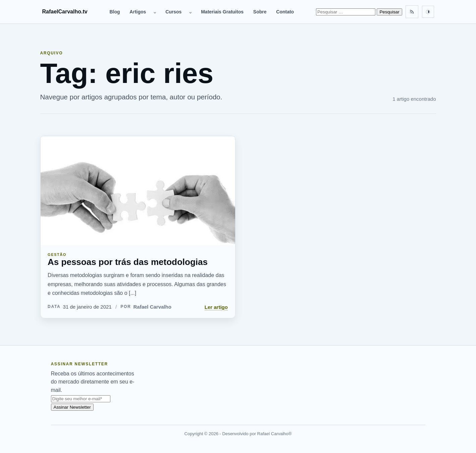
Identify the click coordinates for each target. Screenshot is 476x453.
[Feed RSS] (412, 12)
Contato (285, 12)
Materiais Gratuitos (222, 12)
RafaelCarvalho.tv (65, 12)
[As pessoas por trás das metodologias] (138, 190)
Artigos (138, 12)
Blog (115, 12)
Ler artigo (216, 307)
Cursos (173, 12)
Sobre (260, 12)
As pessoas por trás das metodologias (128, 262)
